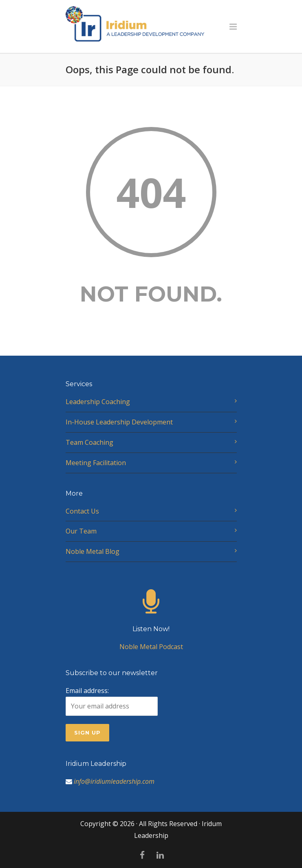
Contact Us (82, 511)
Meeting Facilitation (96, 463)
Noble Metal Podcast (151, 628)
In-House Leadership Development (119, 422)
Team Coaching (89, 442)
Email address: (112, 701)
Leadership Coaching (98, 402)
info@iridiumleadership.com (114, 781)
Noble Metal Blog (93, 551)
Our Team (81, 531)
